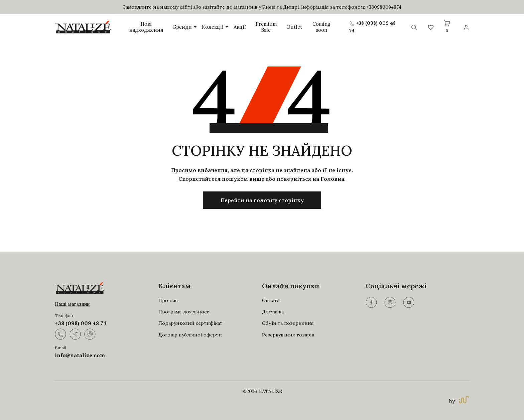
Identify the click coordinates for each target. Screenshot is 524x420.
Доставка (273, 312)
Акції (240, 27)
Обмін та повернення (288, 323)
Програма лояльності (184, 312)
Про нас (168, 300)
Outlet (293, 27)
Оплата (271, 300)
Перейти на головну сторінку (262, 200)
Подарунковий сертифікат (190, 323)
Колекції (215, 27)
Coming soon (320, 27)
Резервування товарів (288, 335)
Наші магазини (72, 304)
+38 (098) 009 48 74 (81, 323)
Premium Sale (266, 27)
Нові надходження (146, 27)
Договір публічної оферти (190, 335)
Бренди (185, 27)
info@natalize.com (80, 355)
